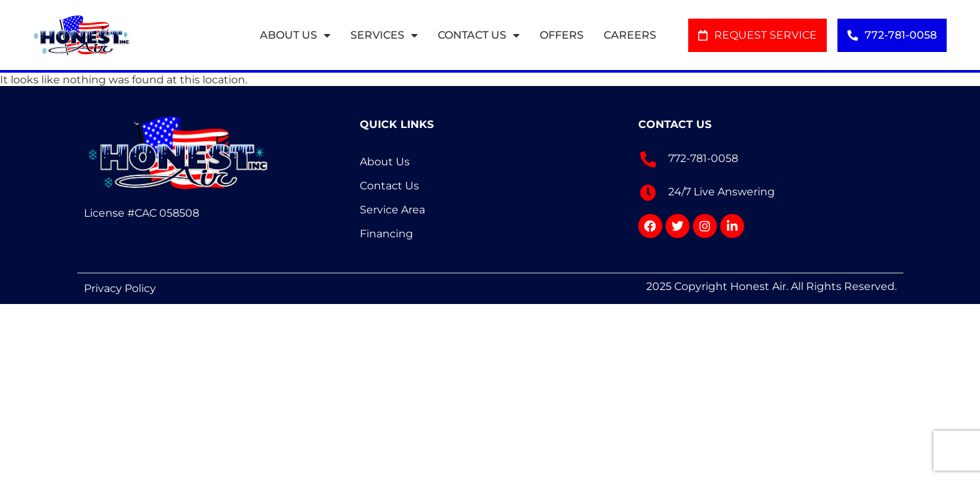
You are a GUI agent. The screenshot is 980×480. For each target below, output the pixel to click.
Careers (630, 35)
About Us (295, 35)
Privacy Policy (120, 288)
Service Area (392, 210)
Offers (562, 35)
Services (384, 35)
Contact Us (479, 35)
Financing (386, 234)
